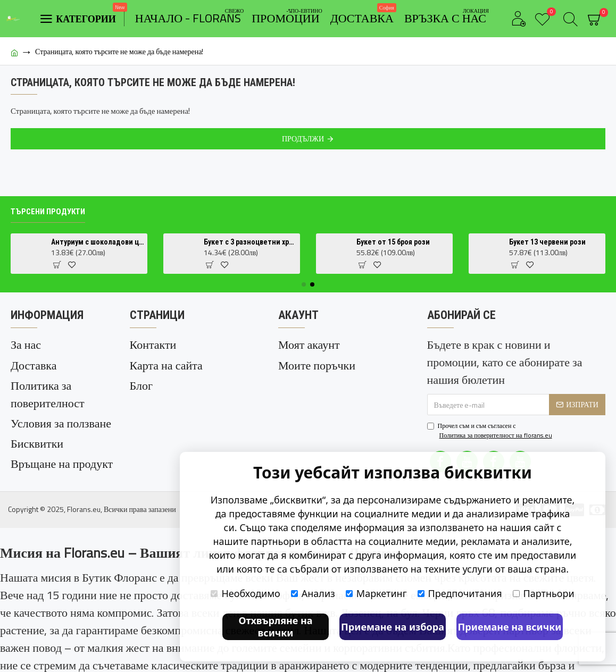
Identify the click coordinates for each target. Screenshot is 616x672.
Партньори (544, 593)
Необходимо (245, 593)
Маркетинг (376, 593)
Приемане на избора (393, 627)
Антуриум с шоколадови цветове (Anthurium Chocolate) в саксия (97, 242)
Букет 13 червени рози (547, 242)
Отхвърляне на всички (275, 627)
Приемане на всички (510, 627)
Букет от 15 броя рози (393, 242)
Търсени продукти (48, 212)
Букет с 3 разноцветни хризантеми (250, 242)
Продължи (303, 138)
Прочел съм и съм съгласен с (490, 431)
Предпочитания (460, 593)
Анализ (313, 593)
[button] (304, 285)
